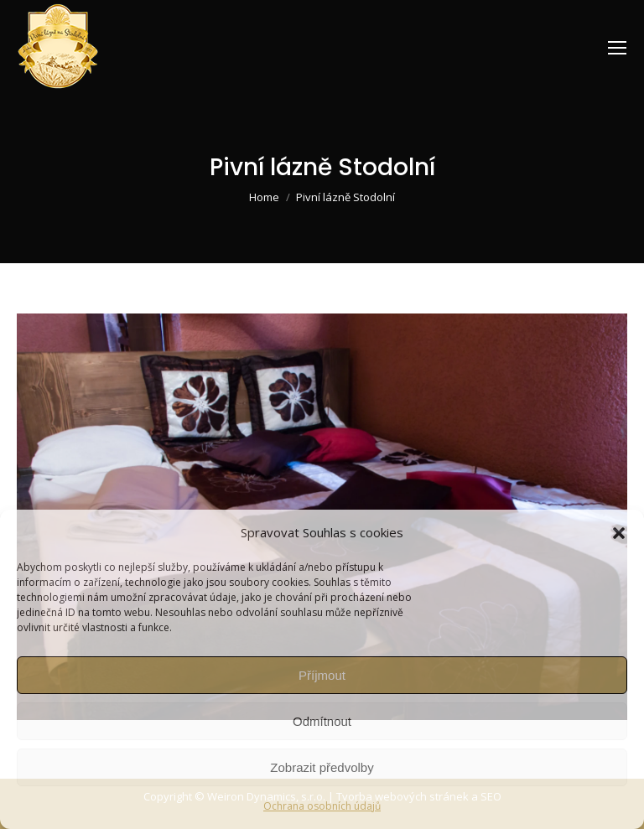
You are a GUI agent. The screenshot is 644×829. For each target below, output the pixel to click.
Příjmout (322, 675)
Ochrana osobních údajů (322, 806)
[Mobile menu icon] (617, 48)
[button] (619, 533)
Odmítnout (322, 721)
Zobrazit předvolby (322, 767)
